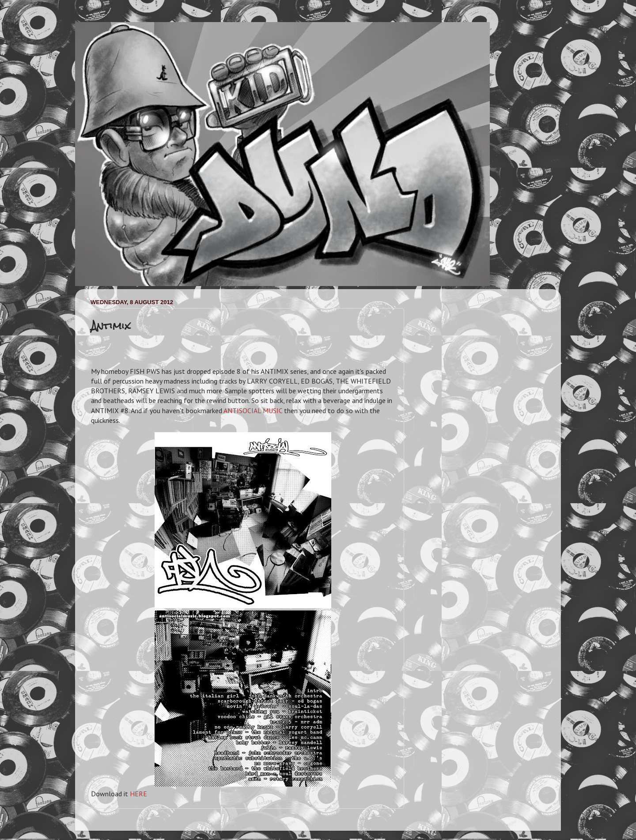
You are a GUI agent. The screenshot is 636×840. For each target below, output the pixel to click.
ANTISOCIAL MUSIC (253, 411)
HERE (138, 794)
